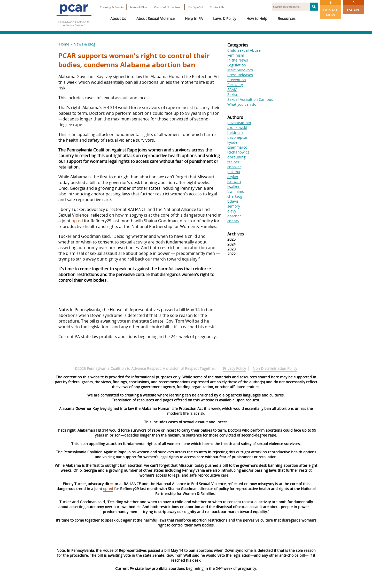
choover (234, 167)
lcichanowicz (238, 152)
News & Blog (139, 7)
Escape (354, 6)
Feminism (236, 55)
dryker (233, 177)
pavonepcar (238, 137)
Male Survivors (240, 70)
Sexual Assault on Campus (250, 99)
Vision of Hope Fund (168, 7)
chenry (233, 221)
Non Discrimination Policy (275, 368)
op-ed (77, 221)
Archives (236, 234)
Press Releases (240, 75)
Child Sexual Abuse (244, 50)
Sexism (233, 94)
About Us (118, 18)
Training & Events (112, 7)
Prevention (237, 80)
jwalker (234, 186)
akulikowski (237, 128)
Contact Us (217, 7)
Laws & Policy (225, 18)
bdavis (233, 201)
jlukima (234, 172)
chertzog (235, 196)
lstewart (234, 182)
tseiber (233, 162)
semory (234, 206)
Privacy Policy (234, 368)
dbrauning (237, 157)
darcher (234, 216)
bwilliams (236, 191)
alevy (232, 211)
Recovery (235, 85)
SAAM (232, 90)
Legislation (237, 65)
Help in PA (194, 18)
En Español (196, 7)
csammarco (237, 147)
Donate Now (331, 9)
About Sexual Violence (156, 18)
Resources (287, 18)
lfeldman (235, 132)
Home (64, 44)
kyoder (233, 142)
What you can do (242, 104)
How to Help (257, 18)
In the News (238, 60)
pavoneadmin (239, 123)
